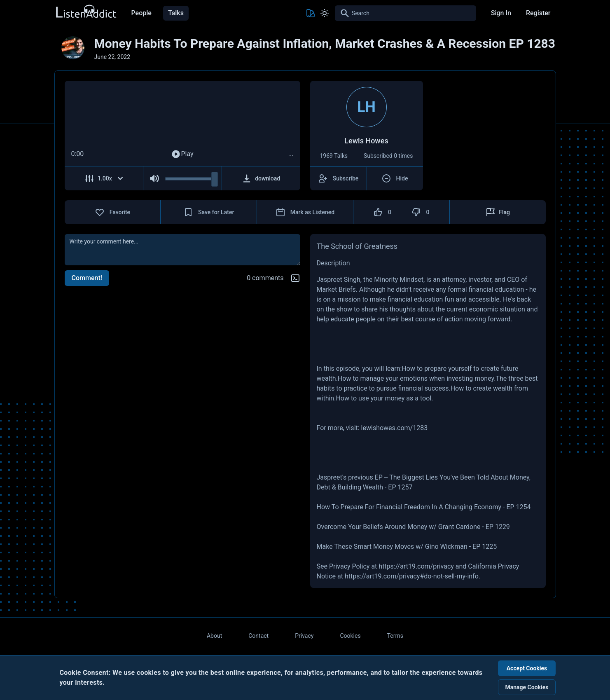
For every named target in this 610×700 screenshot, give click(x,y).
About (214, 636)
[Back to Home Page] (86, 12)
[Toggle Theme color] (311, 13)
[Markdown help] (295, 278)
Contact (258, 636)
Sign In (501, 13)
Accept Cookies (527, 668)
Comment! (87, 278)
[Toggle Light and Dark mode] (325, 13)
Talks (176, 13)
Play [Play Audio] (182, 154)
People (141, 13)
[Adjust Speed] (104, 178)
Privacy (304, 636)
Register (538, 13)
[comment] (182, 250)
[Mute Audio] (154, 178)
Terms (395, 636)
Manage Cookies (527, 687)
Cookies (350, 636)
